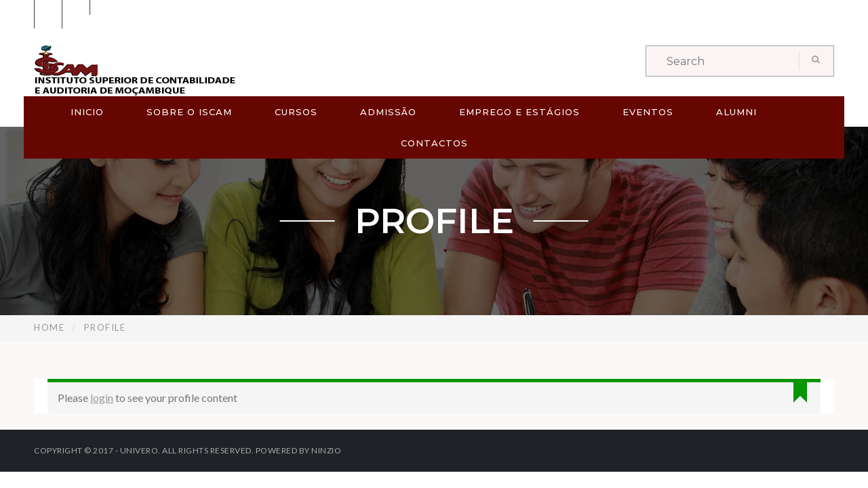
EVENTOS (648, 112)
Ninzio (326, 450)
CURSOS (296, 112)
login (102, 398)
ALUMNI (736, 112)
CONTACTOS (434, 143)
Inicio (87, 112)
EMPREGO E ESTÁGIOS (519, 112)
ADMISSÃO (388, 112)
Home (49, 327)
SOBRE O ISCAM (189, 112)
